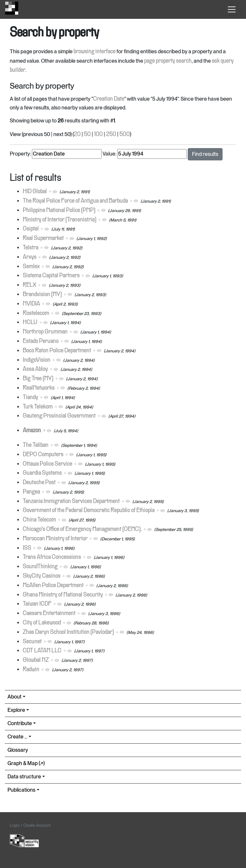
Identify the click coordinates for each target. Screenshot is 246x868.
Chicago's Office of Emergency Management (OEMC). (82, 529)
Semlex (31, 267)
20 (77, 134)
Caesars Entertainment (49, 613)
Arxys (30, 257)
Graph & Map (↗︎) (26, 763)
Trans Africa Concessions (52, 557)
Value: (109, 154)
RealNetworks (39, 388)
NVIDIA (31, 304)
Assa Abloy (35, 369)
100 (98, 134)
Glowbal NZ (36, 660)
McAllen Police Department (53, 585)
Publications (21, 790)
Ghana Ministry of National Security (63, 595)
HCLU (30, 322)
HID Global (35, 192)
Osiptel (31, 229)
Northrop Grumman (45, 332)
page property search (168, 61)
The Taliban (36, 445)
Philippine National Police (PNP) (59, 210)
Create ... (17, 737)
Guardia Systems (42, 473)
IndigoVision (37, 360)
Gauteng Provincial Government (59, 416)
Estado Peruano (41, 341)
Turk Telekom (38, 407)
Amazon (32, 431)
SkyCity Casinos (42, 576)
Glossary (18, 750)
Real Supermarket (43, 238)
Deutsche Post (39, 483)
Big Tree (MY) (38, 379)
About (14, 697)
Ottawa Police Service (48, 464)
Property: (20, 154)
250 (111, 134)
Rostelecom (36, 313)
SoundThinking (40, 567)
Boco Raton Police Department (57, 351)
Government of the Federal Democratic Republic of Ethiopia (89, 510)
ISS (27, 548)
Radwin (31, 670)
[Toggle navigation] (232, 9)
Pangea (31, 492)
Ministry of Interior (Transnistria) (60, 220)
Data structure (24, 777)
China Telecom (39, 520)
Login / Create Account (30, 825)
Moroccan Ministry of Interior (55, 539)
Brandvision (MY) (42, 295)
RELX (29, 285)
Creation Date (109, 99)
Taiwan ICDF (37, 604)
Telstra (31, 248)
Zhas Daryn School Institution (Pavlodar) (68, 632)
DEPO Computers (43, 455)
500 (125, 134)
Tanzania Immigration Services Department (71, 501)
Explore (16, 710)
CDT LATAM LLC (42, 651)
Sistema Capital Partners (51, 276)
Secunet (32, 642)
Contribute (20, 723)
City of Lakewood (42, 623)
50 (87, 134)
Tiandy (30, 397)
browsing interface (95, 52)
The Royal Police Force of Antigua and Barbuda (75, 201)
